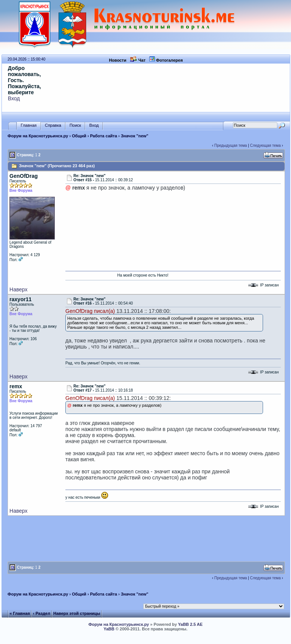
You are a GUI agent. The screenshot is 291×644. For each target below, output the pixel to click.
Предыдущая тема (231, 145)
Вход (14, 98)
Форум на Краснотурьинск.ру (38, 136)
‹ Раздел (42, 613)
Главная (29, 125)
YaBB (109, 629)
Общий (79, 136)
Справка (53, 125)
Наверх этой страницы (77, 613)
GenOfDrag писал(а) (90, 311)
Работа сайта (104, 136)
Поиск (75, 125)
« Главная (20, 613)
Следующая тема (265, 145)
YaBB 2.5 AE (190, 624)
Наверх (19, 289)
